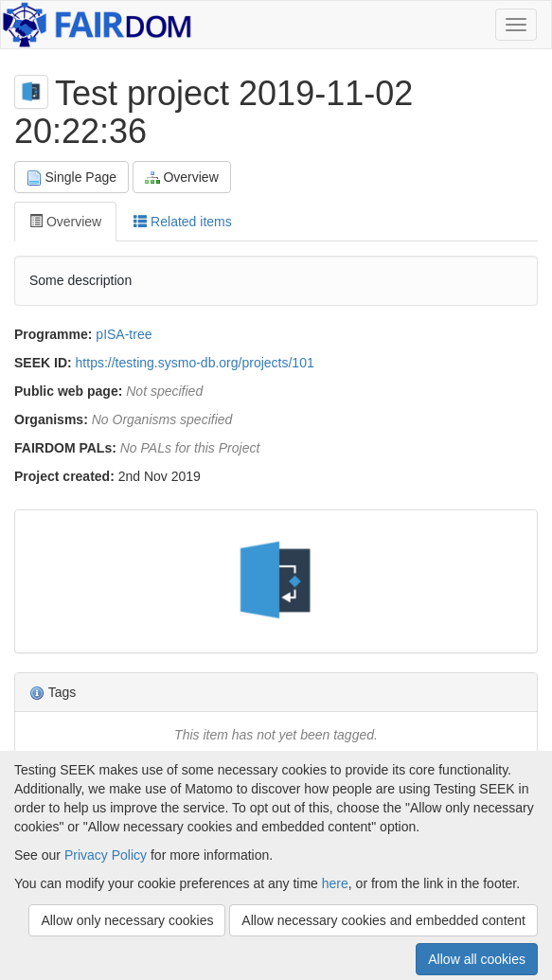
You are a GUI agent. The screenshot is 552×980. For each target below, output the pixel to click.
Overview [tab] (65, 222)
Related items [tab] (182, 222)
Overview (182, 178)
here (335, 883)
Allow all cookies (477, 959)
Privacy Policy (106, 855)
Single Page (71, 178)
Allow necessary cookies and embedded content (383, 920)
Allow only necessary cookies (127, 920)
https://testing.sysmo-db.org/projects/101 (195, 363)
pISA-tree (124, 334)
